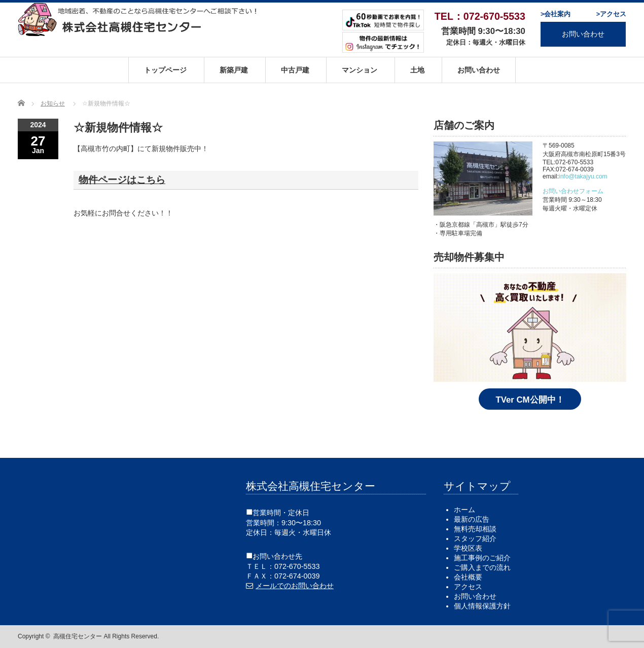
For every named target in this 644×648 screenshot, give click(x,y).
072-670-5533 (297, 566)
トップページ (165, 70)
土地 (417, 70)
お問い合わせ (583, 34)
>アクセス (611, 14)
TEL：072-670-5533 (480, 16)
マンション (360, 70)
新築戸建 (234, 70)
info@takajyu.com (583, 176)
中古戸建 (295, 70)
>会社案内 (556, 14)
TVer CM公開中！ (530, 400)
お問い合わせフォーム (573, 191)
